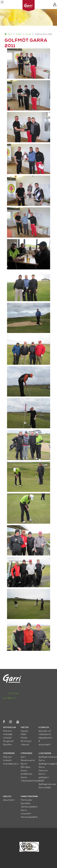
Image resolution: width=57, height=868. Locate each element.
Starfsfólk (26, 803)
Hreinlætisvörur (11, 764)
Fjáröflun (7, 745)
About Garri (9, 800)
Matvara (7, 731)
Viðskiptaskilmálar (30, 781)
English (7, 796)
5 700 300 (14, 693)
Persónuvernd (28, 760)
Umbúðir (7, 738)
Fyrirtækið (26, 753)
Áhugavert (8, 741)
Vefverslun (9, 727)
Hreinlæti (8, 734)
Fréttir (19, 34)
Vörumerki (9, 753)
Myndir (28, 34)
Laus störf (26, 814)
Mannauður (27, 800)
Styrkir (24, 764)
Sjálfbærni (45, 753)
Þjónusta (44, 727)
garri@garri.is (10, 698)
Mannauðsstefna (29, 817)
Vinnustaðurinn (29, 796)
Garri (8, 34)
